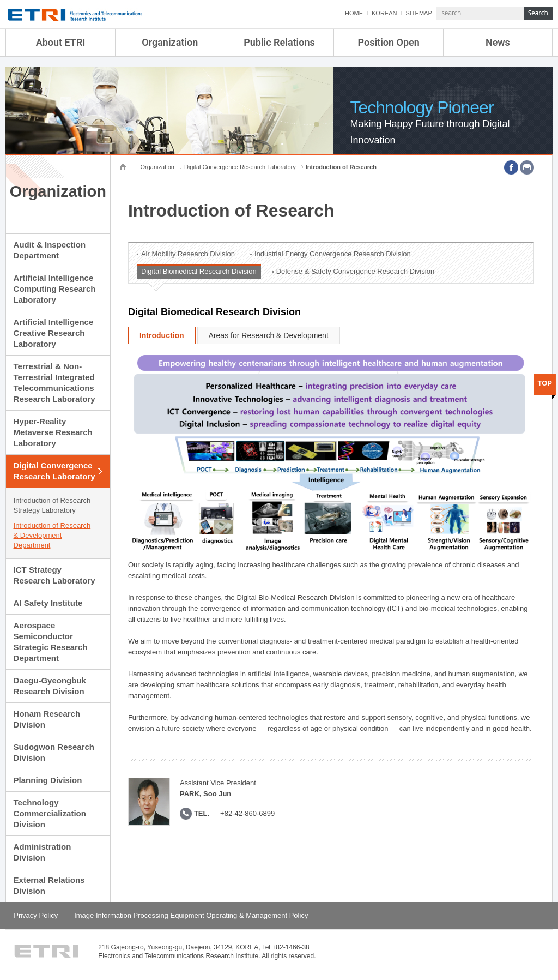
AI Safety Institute (48, 603)
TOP (545, 383)
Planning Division (48, 780)
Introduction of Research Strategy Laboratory (52, 505)
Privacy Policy (36, 915)
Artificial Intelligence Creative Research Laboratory (54, 333)
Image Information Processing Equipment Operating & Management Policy (191, 915)
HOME (354, 13)
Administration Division (43, 852)
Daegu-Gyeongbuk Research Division (50, 686)
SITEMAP (418, 13)
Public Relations (279, 42)
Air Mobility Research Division (188, 254)
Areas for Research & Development (269, 335)
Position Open (389, 42)
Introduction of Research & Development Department (52, 535)
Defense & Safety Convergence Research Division (355, 271)
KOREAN (384, 13)
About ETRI (61, 42)
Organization (170, 42)
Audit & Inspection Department (50, 250)
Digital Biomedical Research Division (199, 271)
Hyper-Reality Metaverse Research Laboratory (53, 432)
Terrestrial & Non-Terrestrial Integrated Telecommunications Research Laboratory (54, 383)
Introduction (162, 335)
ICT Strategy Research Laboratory (54, 575)
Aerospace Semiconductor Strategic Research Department (51, 642)
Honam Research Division (47, 719)
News (498, 42)
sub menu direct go (0, 0)
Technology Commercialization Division (50, 813)
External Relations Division (49, 885)
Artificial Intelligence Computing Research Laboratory (55, 289)
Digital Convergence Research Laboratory (54, 471)
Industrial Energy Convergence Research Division (333, 254)
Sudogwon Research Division (54, 752)
